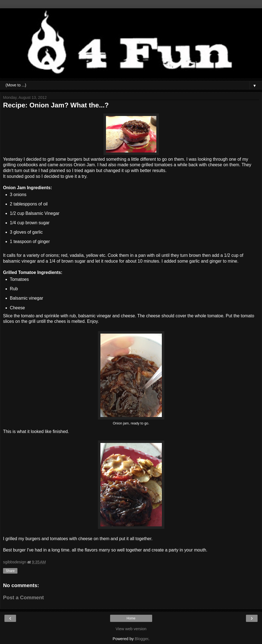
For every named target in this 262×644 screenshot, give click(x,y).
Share (10, 571)
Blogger (142, 639)
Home (131, 618)
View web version (131, 629)
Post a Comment (24, 597)
